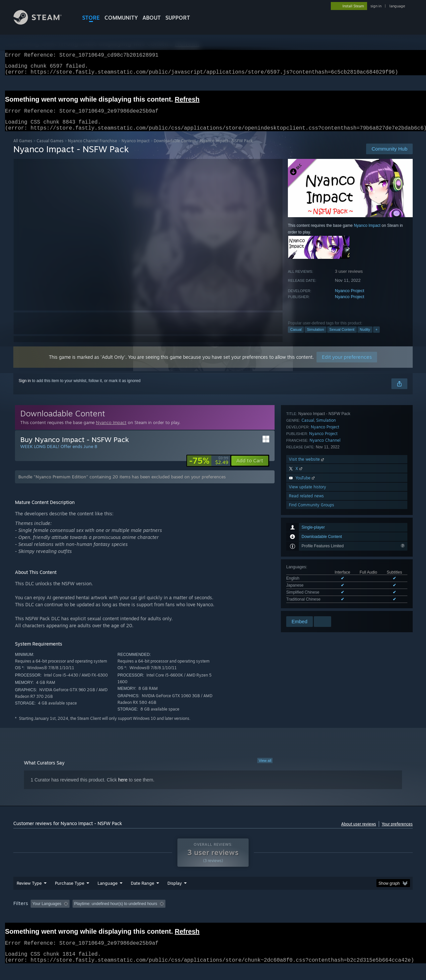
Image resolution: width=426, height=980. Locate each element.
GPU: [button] (326, 916)
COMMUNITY (121, 18)
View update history (308, 588)
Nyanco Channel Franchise (93, 149)
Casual (296, 337)
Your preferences (397, 832)
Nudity (365, 337)
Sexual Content (342, 337)
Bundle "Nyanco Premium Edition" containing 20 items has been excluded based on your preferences (122, 485)
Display (175, 896)
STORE (91, 18)
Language (107, 896)
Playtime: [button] (166, 916)
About (152, 18)
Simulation (315, 337)
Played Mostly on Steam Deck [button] (213, 916)
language (397, 6)
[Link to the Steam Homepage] (43, 23)
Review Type (29, 896)
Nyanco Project (349, 299)
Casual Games (50, 149)
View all (265, 768)
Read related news (306, 597)
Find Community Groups (312, 606)
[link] (209, 469)
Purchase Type (70, 896)
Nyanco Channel (325, 541)
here (123, 788)
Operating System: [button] (269, 916)
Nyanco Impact (135, 149)
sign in (376, 6)
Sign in (25, 389)
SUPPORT (178, 18)
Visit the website (307, 560)
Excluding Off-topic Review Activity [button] (114, 916)
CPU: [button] (303, 916)
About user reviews (359, 832)
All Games (23, 149)
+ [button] (376, 337)
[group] (213, 917)
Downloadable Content (175, 149)
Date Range (142, 896)
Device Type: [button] (355, 916)
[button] (250, 469)
